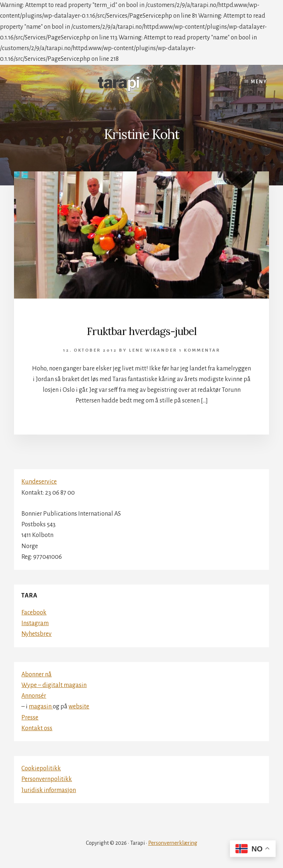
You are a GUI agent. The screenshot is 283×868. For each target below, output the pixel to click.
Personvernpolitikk (47, 779)
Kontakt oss (37, 728)
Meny (259, 82)
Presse (30, 718)
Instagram (35, 623)
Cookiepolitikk (41, 768)
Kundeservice (39, 482)
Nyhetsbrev (36, 634)
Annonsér (34, 696)
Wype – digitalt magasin (54, 685)
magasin (41, 707)
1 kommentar (200, 350)
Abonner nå (36, 674)
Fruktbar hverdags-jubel (141, 331)
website (79, 707)
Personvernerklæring (173, 843)
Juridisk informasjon (49, 790)
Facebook (34, 613)
